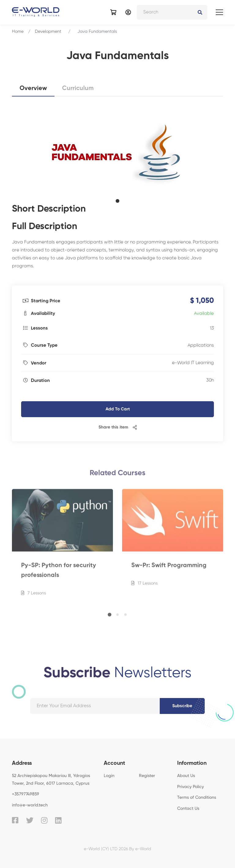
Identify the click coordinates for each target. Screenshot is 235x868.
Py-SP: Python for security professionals (59, 573)
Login (109, 776)
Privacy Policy (190, 787)
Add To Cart (118, 409)
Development (48, 32)
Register (147, 776)
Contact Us (188, 809)
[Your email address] (95, 706)
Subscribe (182, 706)
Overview (33, 89)
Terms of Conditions (197, 798)
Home (18, 32)
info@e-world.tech (30, 805)
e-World (143, 849)
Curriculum (78, 89)
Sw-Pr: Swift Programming (169, 568)
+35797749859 (26, 794)
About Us (186, 776)
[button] (117, 201)
